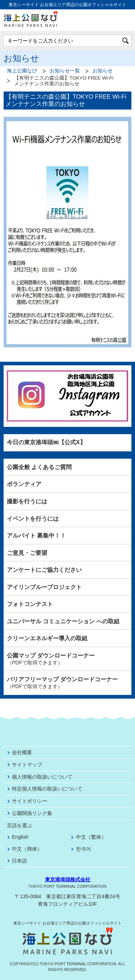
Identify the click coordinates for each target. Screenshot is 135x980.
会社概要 (22, 752)
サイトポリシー (30, 801)
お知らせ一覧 (65, 71)
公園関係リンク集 (32, 813)
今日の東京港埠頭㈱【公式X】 (46, 442)
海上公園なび (22, 71)
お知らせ (103, 71)
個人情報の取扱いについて (42, 777)
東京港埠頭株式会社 (68, 879)
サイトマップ (27, 765)
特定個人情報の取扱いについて (47, 789)
